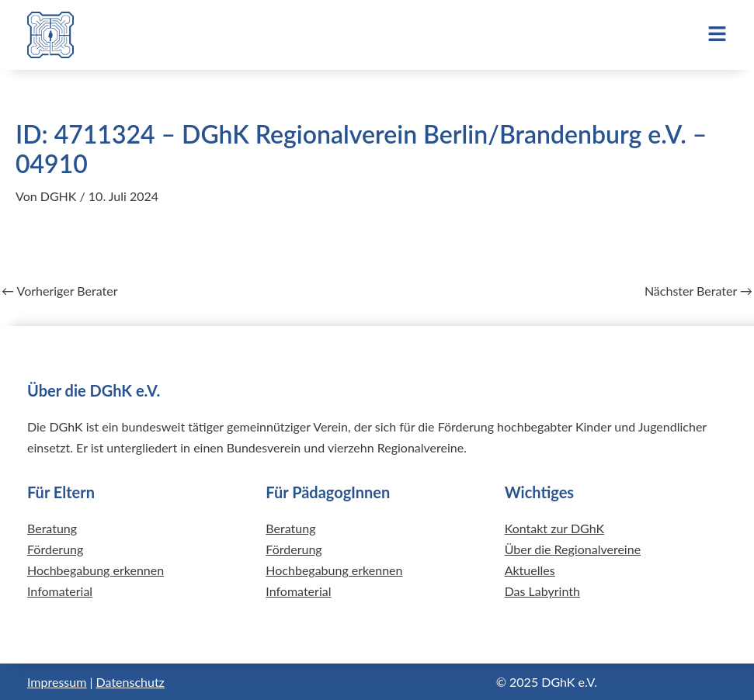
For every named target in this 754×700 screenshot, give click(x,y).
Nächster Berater (698, 291)
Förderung (55, 549)
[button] (639, 35)
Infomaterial (60, 591)
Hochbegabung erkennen (96, 570)
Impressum (57, 682)
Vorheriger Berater (60, 291)
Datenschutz (130, 682)
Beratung (52, 528)
